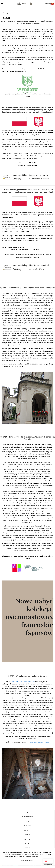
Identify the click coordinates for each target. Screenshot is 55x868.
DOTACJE (27, 835)
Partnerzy (27, 826)
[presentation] (8, 398)
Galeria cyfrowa (27, 817)
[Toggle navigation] (2, 4)
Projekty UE (27, 830)
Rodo (27, 821)
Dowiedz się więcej (32, 857)
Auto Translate (48, 865)
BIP (27, 813)
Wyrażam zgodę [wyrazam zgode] (27, 861)
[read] (2, 22)
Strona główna (7, 13)
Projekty (27, 844)
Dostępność (27, 839)
